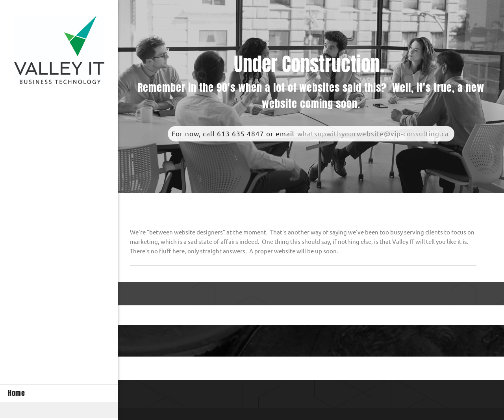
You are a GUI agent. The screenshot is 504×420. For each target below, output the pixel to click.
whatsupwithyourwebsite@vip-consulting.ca (373, 134)
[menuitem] (59, 393)
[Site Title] (59, 52)
